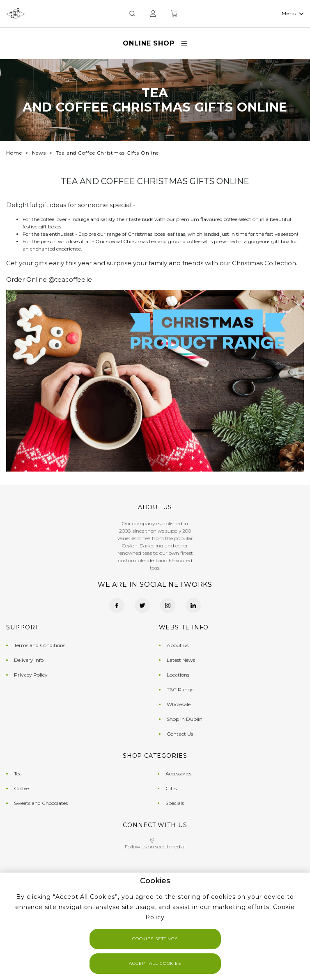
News (39, 153)
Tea (18, 774)
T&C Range (180, 689)
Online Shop (155, 43)
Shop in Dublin (185, 719)
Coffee (21, 788)
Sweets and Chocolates (41, 803)
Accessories (178, 774)
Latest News (181, 660)
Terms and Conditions (40, 645)
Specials (175, 803)
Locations (178, 675)
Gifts (171, 788)
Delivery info (29, 660)
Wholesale (179, 704)
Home (14, 153)
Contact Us (180, 734)
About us (178, 645)
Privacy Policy (31, 675)
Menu (293, 13)
